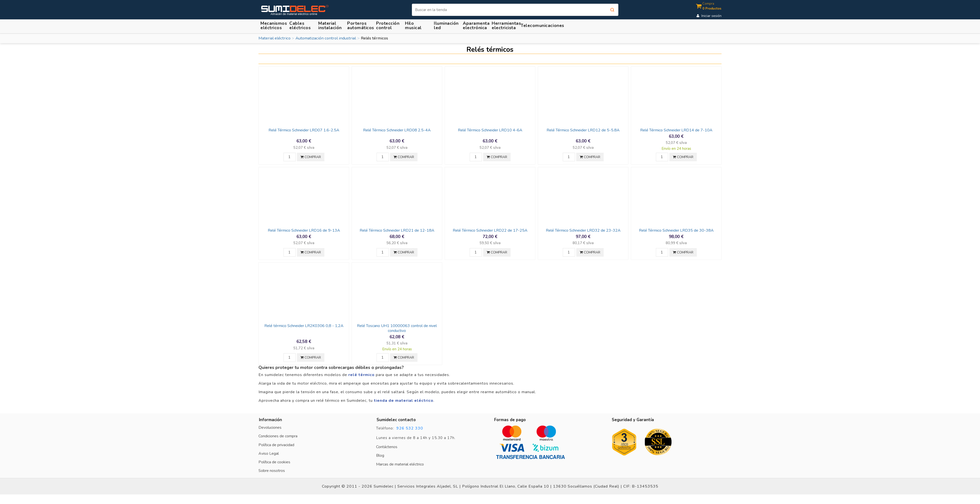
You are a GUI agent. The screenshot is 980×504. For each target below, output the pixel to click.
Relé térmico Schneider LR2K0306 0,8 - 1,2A (304, 326)
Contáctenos (387, 447)
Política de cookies (274, 462)
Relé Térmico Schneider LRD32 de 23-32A (583, 230)
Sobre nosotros (272, 471)
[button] (331, 25)
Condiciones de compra (278, 436)
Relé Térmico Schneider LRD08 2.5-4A (397, 130)
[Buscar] (515, 10)
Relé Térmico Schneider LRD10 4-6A (490, 130)
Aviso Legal (269, 454)
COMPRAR (311, 157)
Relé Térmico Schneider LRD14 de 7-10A (676, 130)
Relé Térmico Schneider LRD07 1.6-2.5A (304, 130)
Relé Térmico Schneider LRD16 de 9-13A (304, 230)
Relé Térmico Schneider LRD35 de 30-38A (676, 230)
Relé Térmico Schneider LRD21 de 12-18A (397, 230)
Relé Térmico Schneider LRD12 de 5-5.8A (583, 130)
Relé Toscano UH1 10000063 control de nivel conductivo (397, 328)
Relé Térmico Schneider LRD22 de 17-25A (490, 230)
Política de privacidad (276, 445)
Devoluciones (270, 428)
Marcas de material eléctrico (400, 464)
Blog (380, 455)
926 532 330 (410, 428)
